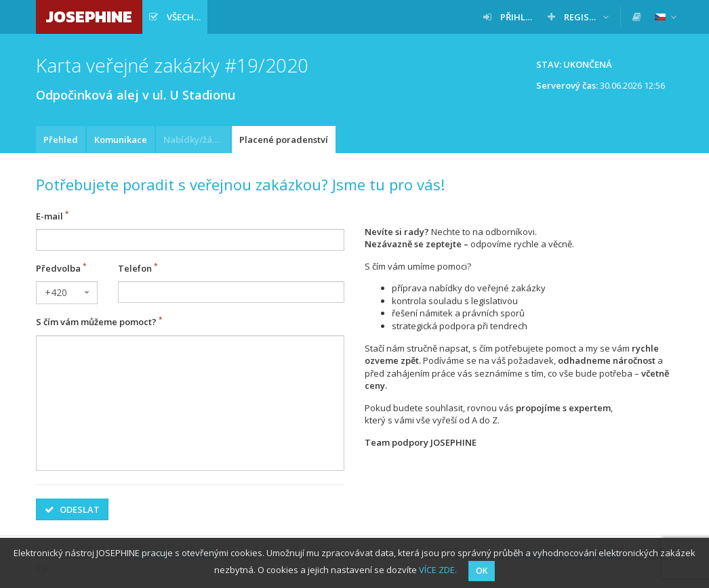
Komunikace (121, 140)
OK (482, 571)
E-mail (49, 216)
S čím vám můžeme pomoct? (96, 322)
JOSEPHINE (89, 17)
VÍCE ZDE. (438, 570)
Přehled (61, 140)
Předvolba (58, 268)
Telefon (135, 268)
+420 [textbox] (56, 292)
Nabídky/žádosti (197, 140)
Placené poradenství (284, 140)
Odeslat (72, 509)
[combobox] (67, 293)
